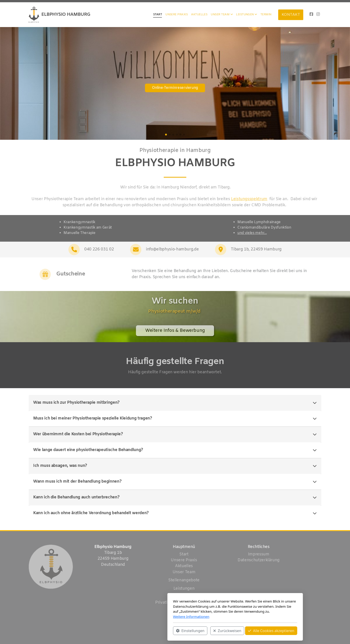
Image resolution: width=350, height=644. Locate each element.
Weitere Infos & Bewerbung (175, 332)
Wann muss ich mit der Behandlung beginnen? (175, 482)
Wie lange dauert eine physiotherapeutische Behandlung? (175, 450)
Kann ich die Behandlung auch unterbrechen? (175, 497)
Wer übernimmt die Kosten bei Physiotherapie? (175, 434)
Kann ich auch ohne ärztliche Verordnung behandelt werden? (175, 513)
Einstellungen (130, 631)
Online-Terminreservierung (175, 88)
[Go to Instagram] (318, 15)
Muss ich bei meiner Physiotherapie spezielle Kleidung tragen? (175, 419)
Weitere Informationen (131, 616)
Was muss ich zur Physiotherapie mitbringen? (175, 403)
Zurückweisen (167, 631)
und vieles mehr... (252, 233)
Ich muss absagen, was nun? (175, 466)
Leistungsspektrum (248, 199)
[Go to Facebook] (311, 15)
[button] (166, 135)
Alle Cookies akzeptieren (211, 631)
